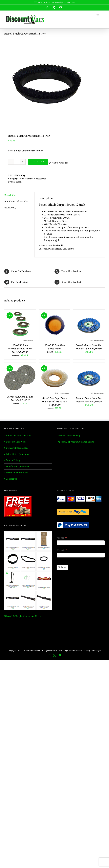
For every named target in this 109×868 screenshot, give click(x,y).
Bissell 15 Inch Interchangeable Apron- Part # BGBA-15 (20, 349)
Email (62, 550)
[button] (58, 163)
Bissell (19, 182)
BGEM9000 (84, 211)
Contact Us (68, 249)
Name (62, 538)
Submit (62, 567)
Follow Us (44, 245)
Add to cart (38, 162)
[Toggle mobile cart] (98, 15)
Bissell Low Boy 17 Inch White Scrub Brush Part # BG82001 (54, 402)
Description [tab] (10, 195)
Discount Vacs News (16, 442)
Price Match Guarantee (18, 454)
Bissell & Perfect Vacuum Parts (23, 616)
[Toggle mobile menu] (103, 15)
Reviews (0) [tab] (10, 208)
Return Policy (13, 460)
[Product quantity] (17, 162)
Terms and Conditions (17, 473)
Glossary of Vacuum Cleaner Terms (76, 442)
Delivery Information (17, 448)
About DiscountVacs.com (19, 435)
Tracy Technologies (94, 651)
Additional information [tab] (16, 201)
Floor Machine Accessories (32, 179)
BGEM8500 (68, 211)
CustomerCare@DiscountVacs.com (61, 2)
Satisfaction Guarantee (18, 466)
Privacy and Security (69, 435)
